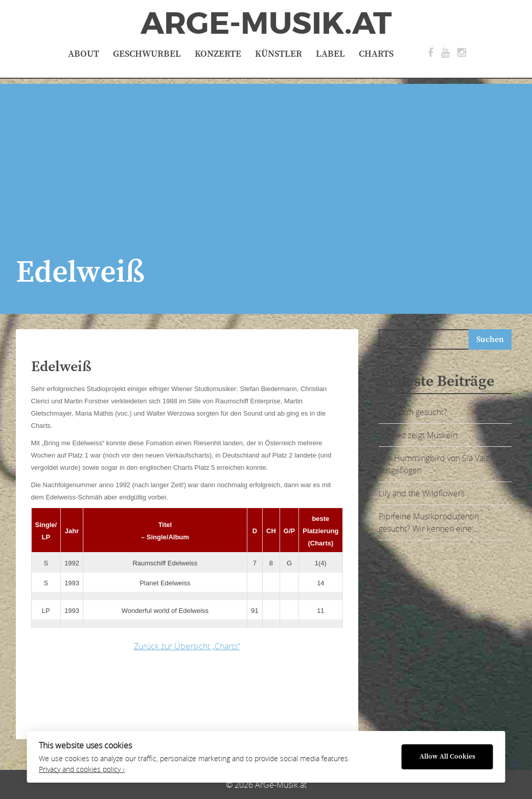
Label (330, 54)
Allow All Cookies (447, 757)
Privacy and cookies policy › (82, 769)
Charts (376, 54)
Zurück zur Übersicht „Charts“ (187, 646)
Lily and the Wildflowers (422, 493)
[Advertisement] (266, 155)
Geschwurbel (147, 54)
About (84, 54)
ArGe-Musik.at (266, 24)
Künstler (279, 54)
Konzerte (218, 54)
